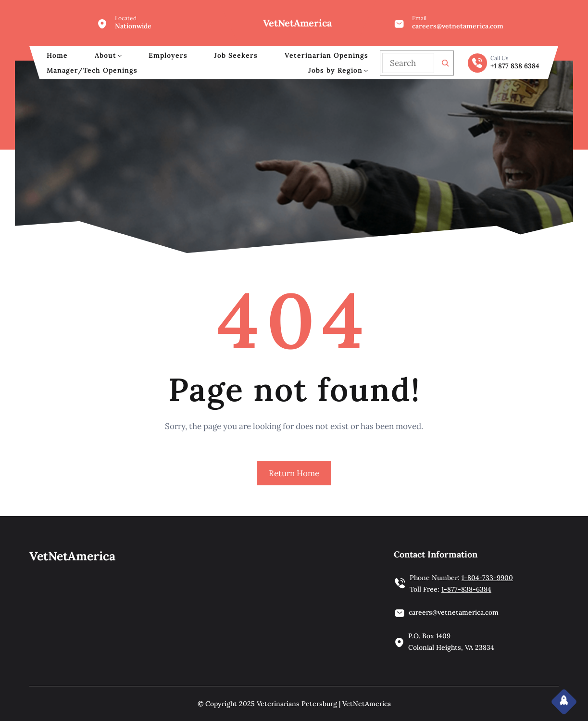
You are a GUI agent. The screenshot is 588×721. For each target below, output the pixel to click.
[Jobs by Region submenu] (366, 70)
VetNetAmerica (297, 23)
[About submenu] (120, 55)
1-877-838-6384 (466, 589)
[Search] (445, 63)
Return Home (294, 473)
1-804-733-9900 (487, 578)
